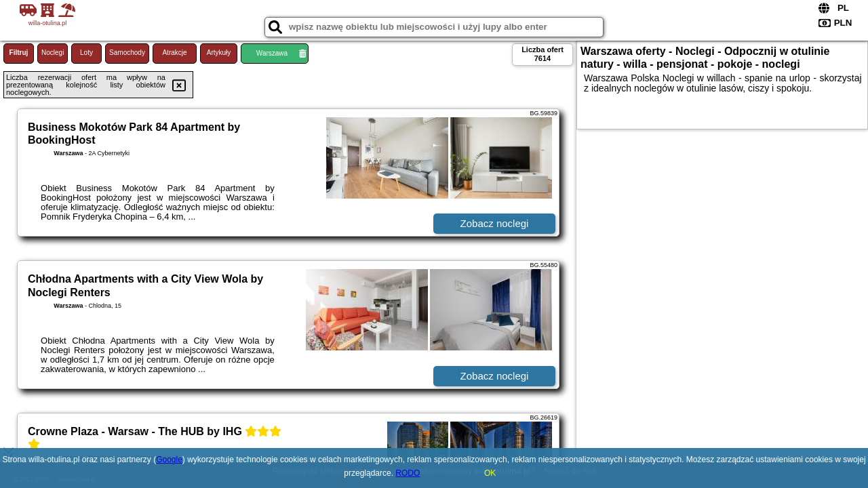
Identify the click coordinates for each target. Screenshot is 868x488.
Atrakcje (174, 53)
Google (169, 460)
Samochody (127, 53)
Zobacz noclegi (495, 223)
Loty (86, 53)
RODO (408, 473)
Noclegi (53, 53)
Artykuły (219, 53)
